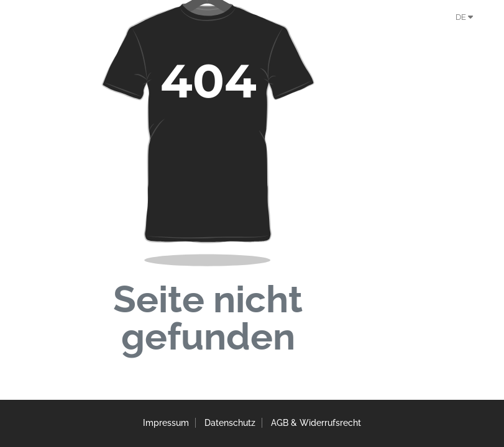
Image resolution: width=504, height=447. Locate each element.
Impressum (160, 423)
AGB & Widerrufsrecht (322, 423)
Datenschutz (230, 423)
